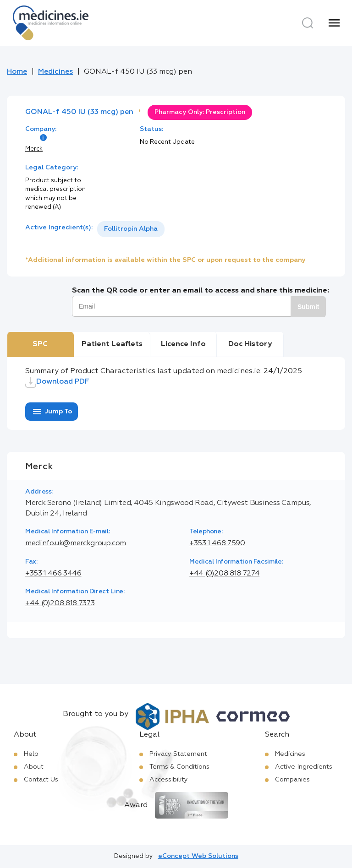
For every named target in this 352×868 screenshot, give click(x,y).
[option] (131, 229)
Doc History (250, 344)
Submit (308, 307)
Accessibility (169, 780)
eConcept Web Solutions (198, 856)
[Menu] (334, 23)
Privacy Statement (178, 754)
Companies (292, 780)
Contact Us (41, 780)
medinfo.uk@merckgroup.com (76, 543)
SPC (40, 344)
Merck (34, 149)
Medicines (55, 72)
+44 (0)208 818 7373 (60, 603)
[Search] (308, 23)
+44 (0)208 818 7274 (224, 574)
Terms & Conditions (179, 767)
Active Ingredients (304, 767)
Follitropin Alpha (131, 229)
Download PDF (57, 382)
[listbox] (131, 229)
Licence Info (183, 344)
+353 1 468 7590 (217, 543)
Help (31, 754)
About (34, 767)
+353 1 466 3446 (53, 574)
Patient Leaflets (112, 344)
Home (17, 72)
